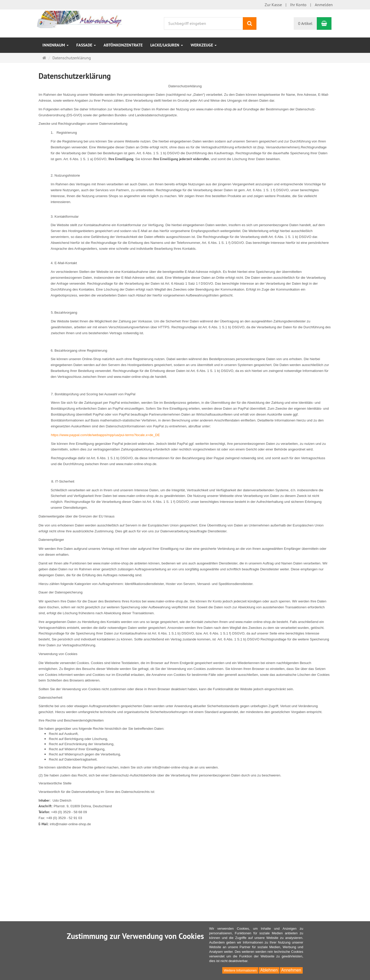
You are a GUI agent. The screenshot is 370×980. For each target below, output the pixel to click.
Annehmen (291, 970)
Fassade (86, 45)
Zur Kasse (273, 5)
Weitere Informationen (240, 970)
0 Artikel (305, 23)
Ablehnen (269, 970)
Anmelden (324, 5)
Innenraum (55, 45)
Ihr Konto (298, 5)
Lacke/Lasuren (167, 45)
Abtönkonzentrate (123, 45)
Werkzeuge (204, 45)
